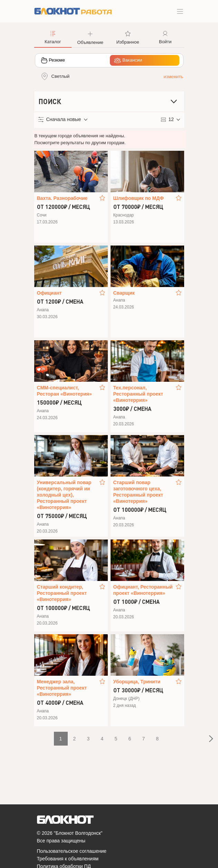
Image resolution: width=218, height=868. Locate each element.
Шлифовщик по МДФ (139, 198)
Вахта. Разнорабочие (62, 198)
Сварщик (124, 293)
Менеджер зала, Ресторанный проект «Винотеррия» (62, 688)
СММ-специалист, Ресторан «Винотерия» (64, 391)
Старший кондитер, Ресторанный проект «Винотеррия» (62, 593)
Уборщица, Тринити (137, 682)
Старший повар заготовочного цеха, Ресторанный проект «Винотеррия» (138, 492)
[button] (90, 37)
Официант (49, 293)
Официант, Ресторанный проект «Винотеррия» (143, 590)
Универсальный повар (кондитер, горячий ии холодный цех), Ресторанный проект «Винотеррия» (64, 495)
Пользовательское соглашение (72, 851)
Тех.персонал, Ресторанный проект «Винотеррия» (138, 394)
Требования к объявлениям (68, 859)
